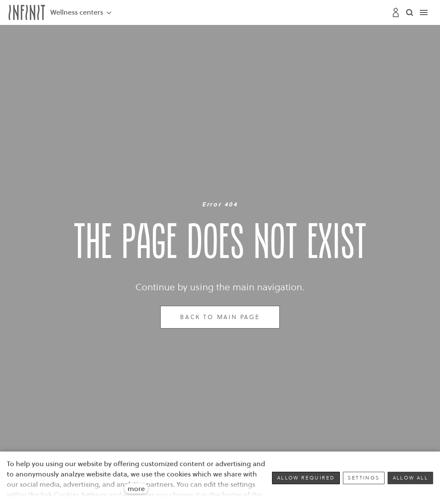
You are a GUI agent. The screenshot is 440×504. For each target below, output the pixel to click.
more (136, 489)
